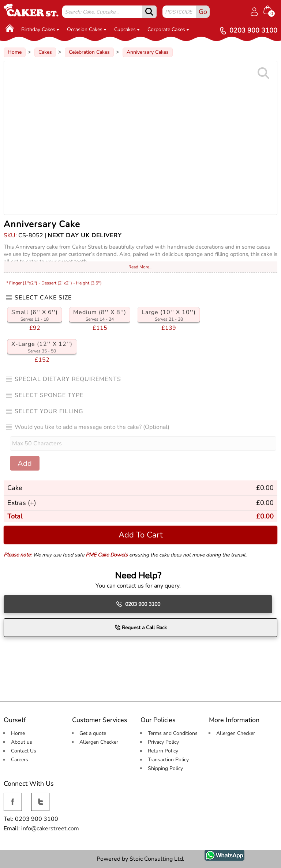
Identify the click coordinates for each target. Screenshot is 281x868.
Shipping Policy (165, 768)
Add (25, 463)
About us (22, 742)
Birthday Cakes (40, 29)
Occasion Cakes (87, 29)
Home (15, 52)
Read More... (140, 267)
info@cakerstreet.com (50, 829)
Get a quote (93, 733)
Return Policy (163, 751)
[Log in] (254, 12)
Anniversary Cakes (148, 52)
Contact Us (24, 751)
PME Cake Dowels (107, 555)
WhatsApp (219, 854)
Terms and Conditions (173, 733)
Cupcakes (127, 29)
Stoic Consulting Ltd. (157, 859)
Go (203, 12)
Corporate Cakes (168, 29)
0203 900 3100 (138, 604)
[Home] (10, 28)
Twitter (40, 797)
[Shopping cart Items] (270, 11)
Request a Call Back (141, 627)
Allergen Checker (99, 742)
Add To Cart (141, 535)
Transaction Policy (168, 760)
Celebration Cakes (89, 52)
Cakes (45, 52)
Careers (20, 760)
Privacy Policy (163, 742)
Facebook (13, 797)
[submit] (149, 12)
